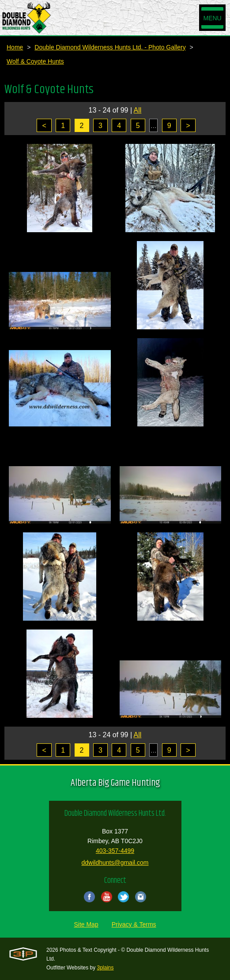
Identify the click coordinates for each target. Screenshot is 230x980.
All (138, 110)
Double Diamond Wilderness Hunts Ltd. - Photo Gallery (110, 47)
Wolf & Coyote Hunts (35, 61)
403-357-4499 (115, 851)
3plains (106, 968)
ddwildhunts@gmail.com (115, 863)
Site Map (86, 924)
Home (15, 47)
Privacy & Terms (134, 924)
